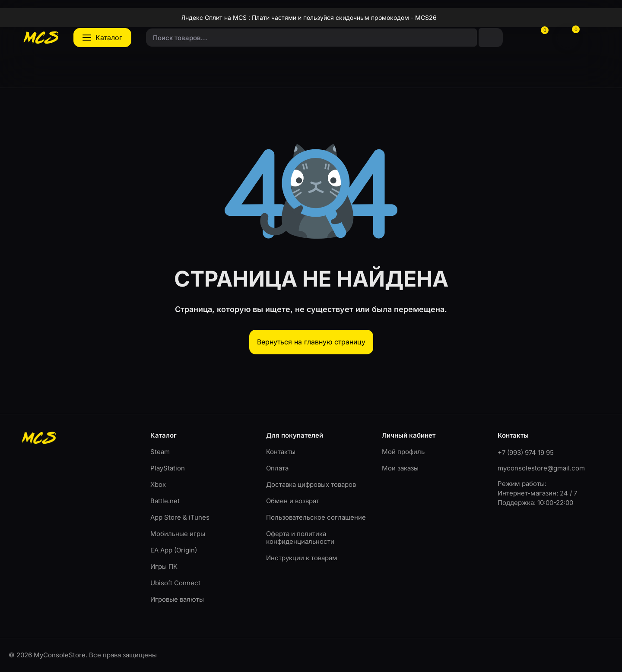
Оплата (277, 468)
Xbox (158, 484)
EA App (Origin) (174, 550)
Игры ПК (164, 566)
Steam (160, 452)
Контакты (281, 452)
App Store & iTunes (180, 517)
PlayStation (168, 468)
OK (395, 635)
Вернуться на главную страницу (311, 342)
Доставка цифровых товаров (311, 484)
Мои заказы (400, 468)
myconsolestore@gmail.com (541, 468)
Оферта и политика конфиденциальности (300, 538)
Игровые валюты (177, 599)
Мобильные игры (178, 534)
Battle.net (165, 501)
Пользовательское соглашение (316, 517)
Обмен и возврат (293, 501)
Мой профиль (403, 452)
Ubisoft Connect (175, 583)
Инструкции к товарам (302, 558)
